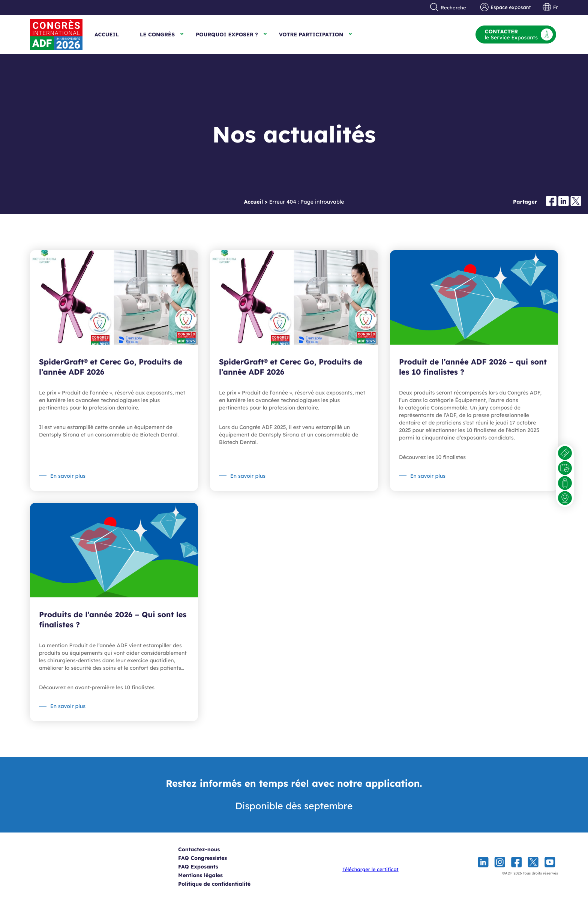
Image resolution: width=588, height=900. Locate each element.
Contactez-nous (207, 849)
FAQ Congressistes (210, 858)
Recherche (448, 7)
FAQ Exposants (206, 867)
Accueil (107, 34)
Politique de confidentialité (222, 884)
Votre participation (311, 34)
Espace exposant (506, 7)
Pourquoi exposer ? (227, 34)
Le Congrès (157, 34)
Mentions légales (208, 875)
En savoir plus (68, 476)
